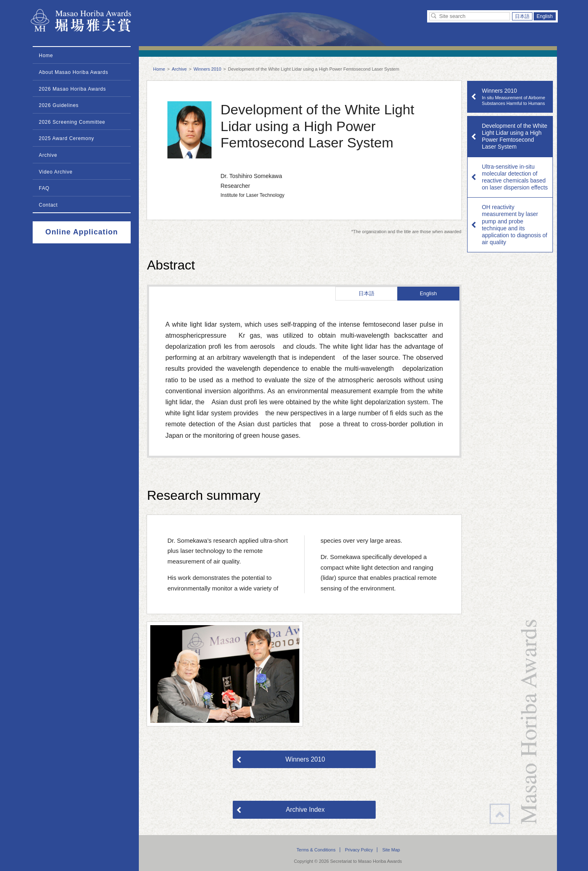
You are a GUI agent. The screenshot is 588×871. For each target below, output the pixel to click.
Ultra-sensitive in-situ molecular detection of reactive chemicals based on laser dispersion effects (515, 177)
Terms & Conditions (316, 850)
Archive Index (305, 810)
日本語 (522, 16)
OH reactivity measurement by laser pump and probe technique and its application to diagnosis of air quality (514, 225)
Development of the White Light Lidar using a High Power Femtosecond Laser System (514, 136)
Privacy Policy (359, 850)
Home (159, 69)
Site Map (391, 850)
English (545, 16)
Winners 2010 (207, 69)
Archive (179, 69)
